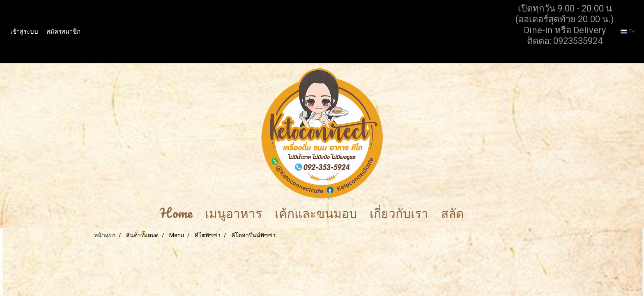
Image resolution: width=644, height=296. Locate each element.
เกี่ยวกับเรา (399, 213)
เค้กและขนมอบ (316, 213)
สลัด (452, 213)
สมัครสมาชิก (63, 32)
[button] (482, 213)
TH (628, 32)
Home (176, 213)
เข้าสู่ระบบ (24, 32)
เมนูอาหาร (233, 213)
